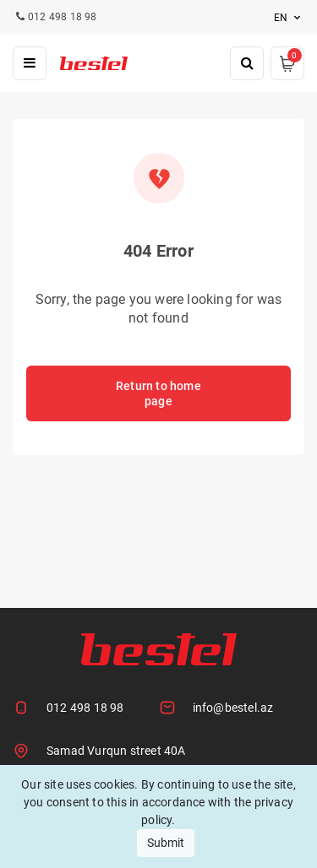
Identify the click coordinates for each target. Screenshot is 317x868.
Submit (166, 843)
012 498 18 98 (85, 708)
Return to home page (158, 393)
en (289, 18)
